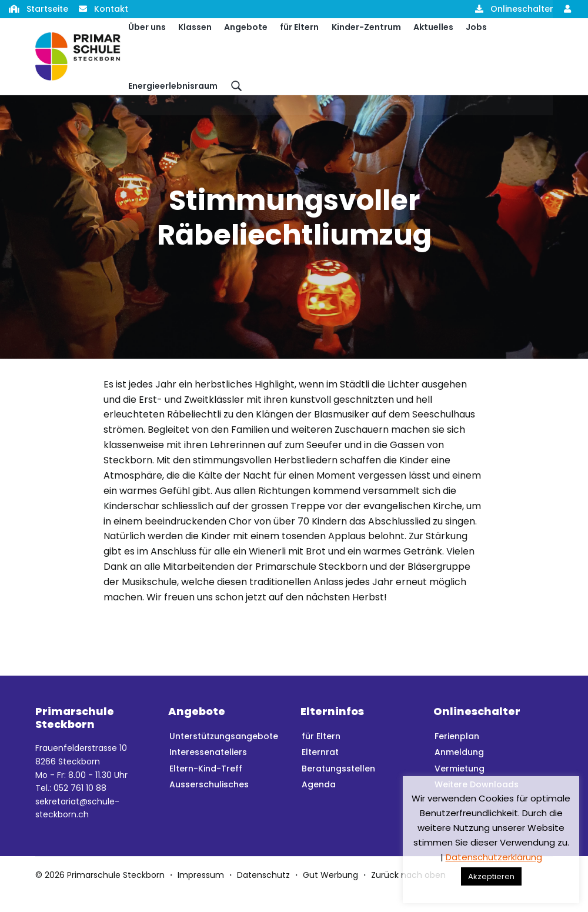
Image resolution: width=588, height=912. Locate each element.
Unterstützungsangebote (224, 754)
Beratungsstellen (338, 787)
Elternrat (320, 770)
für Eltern (321, 754)
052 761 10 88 (80, 806)
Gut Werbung (330, 893)
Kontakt (111, 9)
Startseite (47, 9)
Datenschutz (263, 893)
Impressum (201, 893)
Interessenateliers (208, 770)
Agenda (319, 803)
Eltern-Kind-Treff (206, 787)
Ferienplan (457, 754)
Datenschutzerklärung (494, 857)
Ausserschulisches (209, 803)
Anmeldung (459, 770)
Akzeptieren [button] (491, 876)
